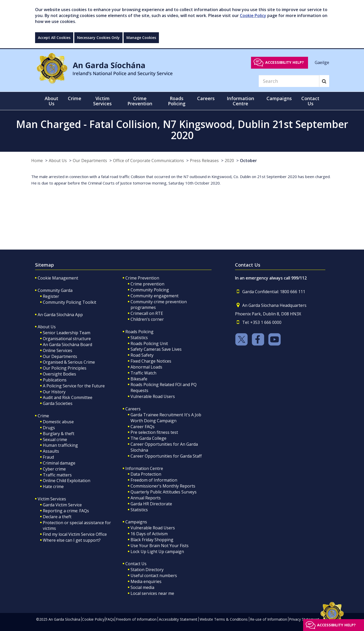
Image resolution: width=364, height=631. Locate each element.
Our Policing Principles (65, 368)
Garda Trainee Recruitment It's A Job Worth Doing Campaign (166, 418)
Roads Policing (139, 332)
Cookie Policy (253, 15)
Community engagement (155, 296)
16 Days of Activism (149, 534)
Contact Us (136, 564)
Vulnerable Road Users (153, 396)
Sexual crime (55, 440)
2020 (229, 161)
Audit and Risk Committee (68, 397)
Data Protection (146, 474)
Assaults (51, 451)
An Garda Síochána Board (67, 345)
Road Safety (142, 355)
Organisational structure (67, 339)
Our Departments (90, 161)
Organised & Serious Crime (69, 362)
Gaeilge (322, 62)
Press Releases (204, 161)
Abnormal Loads (146, 367)
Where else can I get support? (72, 540)
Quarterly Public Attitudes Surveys (164, 492)
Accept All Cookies (54, 38)
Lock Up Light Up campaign (157, 552)
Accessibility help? (285, 62)
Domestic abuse (58, 422)
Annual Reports (146, 498)
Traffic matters (57, 475)
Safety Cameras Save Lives (156, 349)
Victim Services (52, 499)
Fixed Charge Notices (151, 361)
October (248, 161)
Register (51, 296)
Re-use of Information (269, 619)
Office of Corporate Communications (148, 161)
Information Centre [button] (240, 101)
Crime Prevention (142, 278)
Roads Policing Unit (149, 344)
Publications (55, 380)
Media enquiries (146, 581)
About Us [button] (51, 101)
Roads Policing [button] (177, 101)
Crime (43, 416)
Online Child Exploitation (67, 481)
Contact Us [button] (310, 101)
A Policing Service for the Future (74, 386)
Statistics (139, 338)
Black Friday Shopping (152, 540)
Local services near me (152, 593)
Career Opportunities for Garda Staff (166, 456)
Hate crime (53, 486)
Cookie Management (58, 278)
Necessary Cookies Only (98, 38)
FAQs (110, 619)
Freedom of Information (154, 480)
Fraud (48, 457)
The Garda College (148, 438)
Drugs (49, 428)
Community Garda (55, 290)
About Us (58, 161)
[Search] (289, 81)
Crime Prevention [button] (140, 101)
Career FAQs (143, 427)
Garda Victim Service (62, 505)
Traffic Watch (143, 373)
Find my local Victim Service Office (75, 534)
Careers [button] (206, 98)
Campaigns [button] (279, 98)
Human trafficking (60, 445)
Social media (142, 587)
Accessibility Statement (178, 619)
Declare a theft (57, 517)
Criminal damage (59, 463)
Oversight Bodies (59, 374)
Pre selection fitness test (154, 432)
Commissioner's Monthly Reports (163, 486)
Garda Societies (58, 403)
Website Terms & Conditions (224, 619)
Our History (54, 392)
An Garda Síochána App (60, 315)
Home (37, 161)
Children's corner (147, 319)
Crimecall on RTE (147, 313)
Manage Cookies (141, 38)
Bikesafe (139, 379)
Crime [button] (75, 98)
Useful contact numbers (154, 576)
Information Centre (144, 468)
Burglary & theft (59, 434)
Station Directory (147, 570)
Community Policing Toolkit (70, 302)
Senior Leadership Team (67, 333)
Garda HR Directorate (151, 504)
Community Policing (150, 290)
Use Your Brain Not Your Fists (160, 546)
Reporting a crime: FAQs (66, 511)
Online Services (58, 350)
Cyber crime (54, 469)
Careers (133, 409)
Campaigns (136, 522)
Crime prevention (147, 284)
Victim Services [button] (102, 101)
